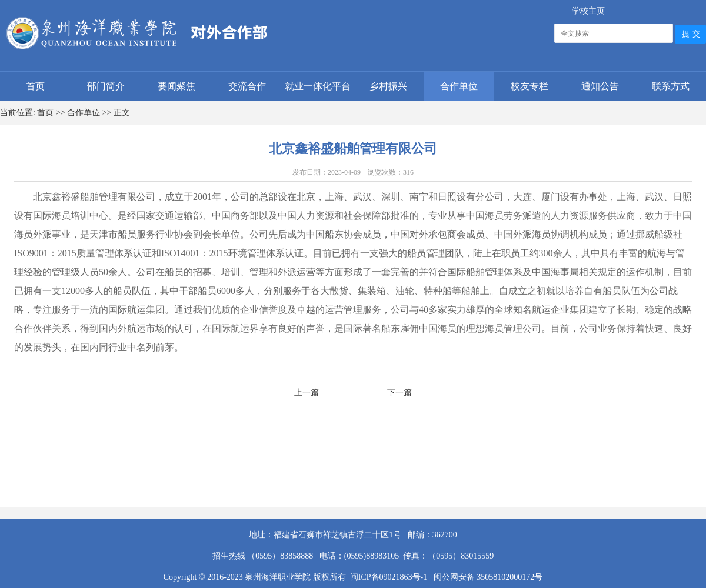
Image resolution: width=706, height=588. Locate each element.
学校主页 (588, 11)
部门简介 (106, 86)
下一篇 (399, 392)
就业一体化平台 (318, 86)
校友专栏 (529, 86)
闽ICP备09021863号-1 (391, 577)
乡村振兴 (388, 86)
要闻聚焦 (176, 86)
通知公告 (600, 86)
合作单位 (459, 86)
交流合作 (247, 86)
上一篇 (307, 392)
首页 (35, 86)
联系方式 (671, 86)
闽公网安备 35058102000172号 (487, 577)
